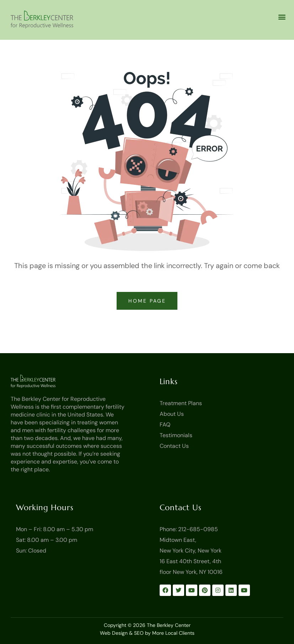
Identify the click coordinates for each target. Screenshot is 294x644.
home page (148, 301)
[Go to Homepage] (44, 381)
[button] (282, 17)
